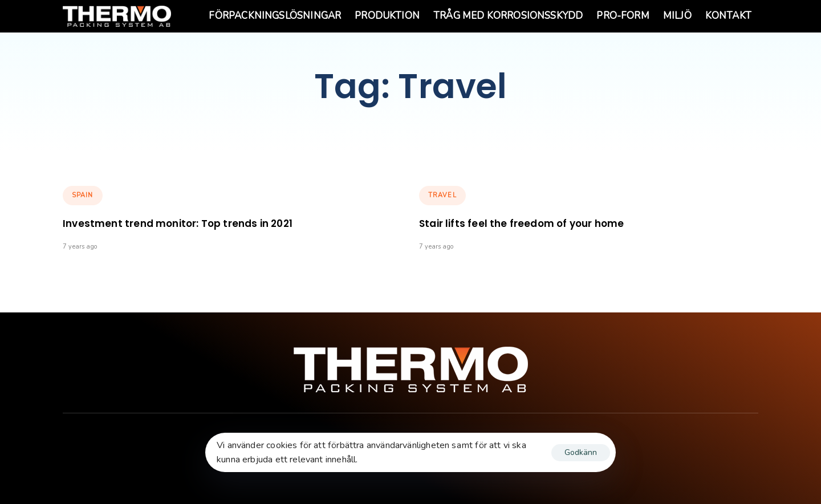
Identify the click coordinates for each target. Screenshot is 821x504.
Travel (442, 195)
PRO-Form (623, 16)
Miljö (677, 16)
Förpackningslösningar (275, 16)
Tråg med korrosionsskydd (508, 16)
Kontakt (728, 16)
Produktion (387, 16)
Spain (83, 195)
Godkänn (581, 452)
